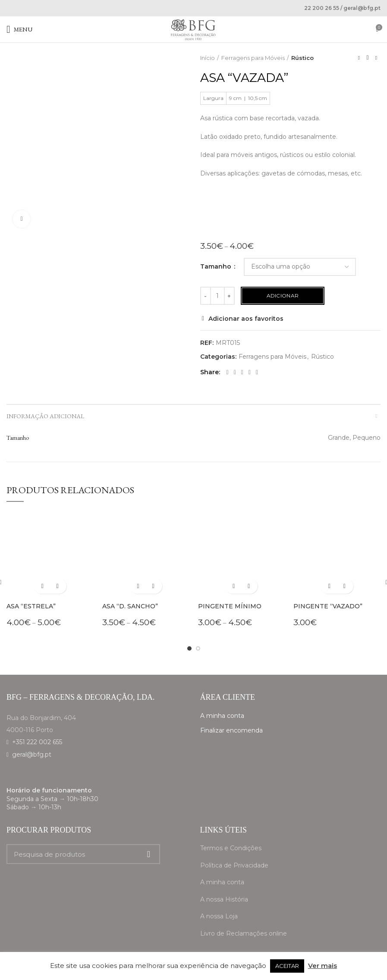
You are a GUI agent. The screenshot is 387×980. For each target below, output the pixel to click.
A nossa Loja (219, 916)
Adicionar (283, 296)
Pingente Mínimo (230, 606)
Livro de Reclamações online (244, 933)
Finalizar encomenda (231, 730)
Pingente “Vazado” (328, 606)
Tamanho (217, 266)
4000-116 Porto (30, 730)
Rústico (302, 58)
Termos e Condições (231, 848)
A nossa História (224, 899)
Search (148, 854)
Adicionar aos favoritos (246, 319)
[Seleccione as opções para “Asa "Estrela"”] (42, 586)
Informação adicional (45, 416)
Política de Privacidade (234, 865)
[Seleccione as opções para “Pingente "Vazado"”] (329, 586)
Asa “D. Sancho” (130, 606)
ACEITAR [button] (287, 966)
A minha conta (222, 716)
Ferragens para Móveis (253, 58)
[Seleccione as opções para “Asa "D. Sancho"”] (138, 586)
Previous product (359, 58)
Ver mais (322, 966)
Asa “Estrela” (31, 606)
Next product (376, 58)
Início (208, 58)
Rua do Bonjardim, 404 (41, 718)
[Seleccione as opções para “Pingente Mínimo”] (234, 586)
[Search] (83, 854)
